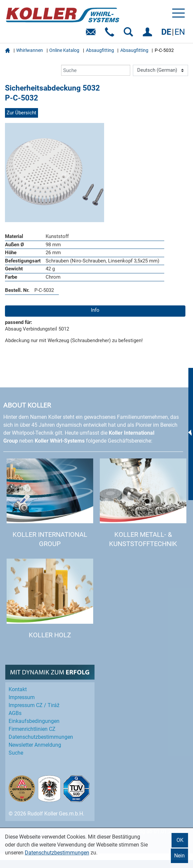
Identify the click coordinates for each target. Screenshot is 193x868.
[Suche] (96, 70)
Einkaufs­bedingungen (34, 721)
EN (180, 32)
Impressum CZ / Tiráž (34, 705)
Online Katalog (64, 50)
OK (180, 840)
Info (95, 310)
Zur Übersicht (21, 113)
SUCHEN (130, 34)
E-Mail (92, 34)
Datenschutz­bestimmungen (41, 737)
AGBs (15, 713)
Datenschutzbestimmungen (57, 853)
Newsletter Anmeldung (35, 745)
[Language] (160, 70)
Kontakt (18, 689)
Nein (179, 856)
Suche (16, 753)
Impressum (22, 697)
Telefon (111, 34)
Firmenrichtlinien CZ (32, 729)
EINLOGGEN (149, 34)
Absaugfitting (100, 50)
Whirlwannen (30, 50)
